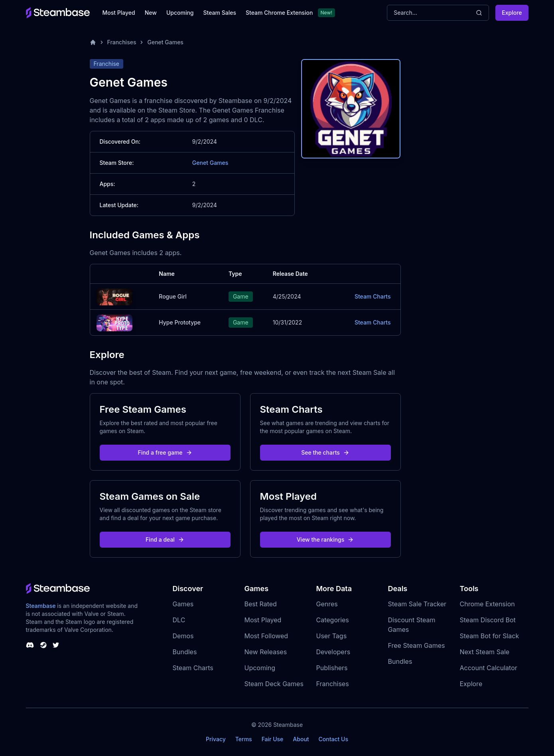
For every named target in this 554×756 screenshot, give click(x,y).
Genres (327, 604)
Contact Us (333, 739)
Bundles (185, 652)
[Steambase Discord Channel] (30, 645)
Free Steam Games (417, 645)
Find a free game (165, 452)
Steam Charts (373, 296)
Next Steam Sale (485, 652)
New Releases (266, 652)
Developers (333, 652)
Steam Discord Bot (488, 620)
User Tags (332, 636)
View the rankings (325, 539)
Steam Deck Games (274, 684)
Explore (512, 13)
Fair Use (273, 739)
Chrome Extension (487, 604)
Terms (244, 739)
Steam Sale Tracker (417, 604)
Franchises (122, 42)
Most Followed (266, 636)
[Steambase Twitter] (56, 645)
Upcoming (180, 13)
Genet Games (165, 42)
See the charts (325, 452)
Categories (333, 620)
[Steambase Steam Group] (43, 645)
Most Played (119, 13)
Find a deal (165, 539)
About (301, 739)
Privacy (216, 739)
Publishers (332, 668)
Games (183, 604)
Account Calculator (489, 668)
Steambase (41, 606)
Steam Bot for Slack (490, 636)
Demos (183, 636)
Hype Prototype (180, 322)
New (151, 13)
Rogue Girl (173, 296)
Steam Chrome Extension (279, 13)
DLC (179, 620)
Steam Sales (220, 13)
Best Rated (261, 604)
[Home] (93, 42)
